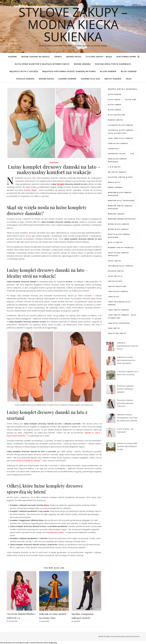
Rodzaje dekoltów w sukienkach (113, 64)
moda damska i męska (55, 532)
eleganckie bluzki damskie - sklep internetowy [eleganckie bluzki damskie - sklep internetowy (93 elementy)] (121, 132)
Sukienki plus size (90, 79)
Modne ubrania (82, 64)
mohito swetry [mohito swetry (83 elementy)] (115, 242)
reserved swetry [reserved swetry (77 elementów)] (116, 271)
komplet (61, 184)
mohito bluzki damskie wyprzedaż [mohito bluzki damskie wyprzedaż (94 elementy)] (119, 236)
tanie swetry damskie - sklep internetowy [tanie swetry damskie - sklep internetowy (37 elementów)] (122, 316)
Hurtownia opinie (126, 57)
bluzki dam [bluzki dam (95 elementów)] (131, 100)
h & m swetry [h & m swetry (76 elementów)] (114, 167)
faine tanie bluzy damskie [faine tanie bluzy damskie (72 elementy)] (121, 138)
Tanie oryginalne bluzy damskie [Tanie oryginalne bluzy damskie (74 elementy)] (119, 303)
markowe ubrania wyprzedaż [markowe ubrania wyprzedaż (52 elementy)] (122, 219)
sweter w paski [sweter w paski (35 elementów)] (115, 281)
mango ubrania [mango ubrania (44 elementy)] (115, 187)
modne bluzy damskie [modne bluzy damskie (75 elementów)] (118, 229)
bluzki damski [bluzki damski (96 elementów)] (115, 110)
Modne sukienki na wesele (35, 57)
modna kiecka (74, 57)
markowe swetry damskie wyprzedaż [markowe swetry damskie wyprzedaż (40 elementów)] (120, 207)
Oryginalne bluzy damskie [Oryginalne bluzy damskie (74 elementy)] (121, 266)
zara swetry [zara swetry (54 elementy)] (114, 328)
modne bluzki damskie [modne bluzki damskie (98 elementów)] (119, 224)
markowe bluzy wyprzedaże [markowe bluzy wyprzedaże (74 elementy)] (121, 201)
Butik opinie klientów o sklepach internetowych (42, 64)
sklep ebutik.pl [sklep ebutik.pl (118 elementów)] (115, 276)
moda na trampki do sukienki (29, 460)
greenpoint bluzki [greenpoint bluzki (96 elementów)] (117, 154)
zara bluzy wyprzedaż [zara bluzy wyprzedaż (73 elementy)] (119, 323)
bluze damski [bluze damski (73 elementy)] (114, 100)
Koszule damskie (25, 79)
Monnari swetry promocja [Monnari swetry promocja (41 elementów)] (121, 248)
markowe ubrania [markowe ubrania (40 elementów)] (116, 214)
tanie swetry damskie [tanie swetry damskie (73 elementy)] (118, 310)
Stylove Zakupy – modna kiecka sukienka (73, 24)
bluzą (46, 505)
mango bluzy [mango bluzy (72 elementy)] (114, 182)
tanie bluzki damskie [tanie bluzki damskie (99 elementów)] (118, 291)
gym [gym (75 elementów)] (132, 154)
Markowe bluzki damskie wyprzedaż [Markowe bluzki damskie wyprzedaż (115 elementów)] (120, 194)
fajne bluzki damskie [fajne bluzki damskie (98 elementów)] (118, 143)
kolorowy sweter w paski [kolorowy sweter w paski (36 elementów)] (120, 177)
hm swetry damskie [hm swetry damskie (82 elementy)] (117, 172)
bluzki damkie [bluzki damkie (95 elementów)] (115, 105)
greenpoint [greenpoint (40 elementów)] (113, 149)
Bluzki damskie (108, 71)
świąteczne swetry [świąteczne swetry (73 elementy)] (117, 333)
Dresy (28, 236)
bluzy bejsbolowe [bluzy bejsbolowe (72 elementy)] (117, 115)
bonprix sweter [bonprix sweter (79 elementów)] (115, 120)
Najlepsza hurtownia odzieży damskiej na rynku (69, 71)
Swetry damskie (113, 79)
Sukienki (13, 57)
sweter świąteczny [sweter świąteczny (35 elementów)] (117, 286)
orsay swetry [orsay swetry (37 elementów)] (115, 261)
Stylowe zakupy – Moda (99, 57)
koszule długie (31, 190)
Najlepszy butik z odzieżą (24, 71)
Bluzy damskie (129, 71)
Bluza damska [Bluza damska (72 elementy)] (115, 94)
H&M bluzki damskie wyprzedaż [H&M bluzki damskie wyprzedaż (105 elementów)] (118, 160)
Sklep (129, 79)
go (76, 296)
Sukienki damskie (67, 79)
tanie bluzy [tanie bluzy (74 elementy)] (114, 297)
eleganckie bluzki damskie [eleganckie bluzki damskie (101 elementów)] (121, 125)
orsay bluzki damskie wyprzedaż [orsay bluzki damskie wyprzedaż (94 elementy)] (118, 254)
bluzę (93, 298)
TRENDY (58, 57)
